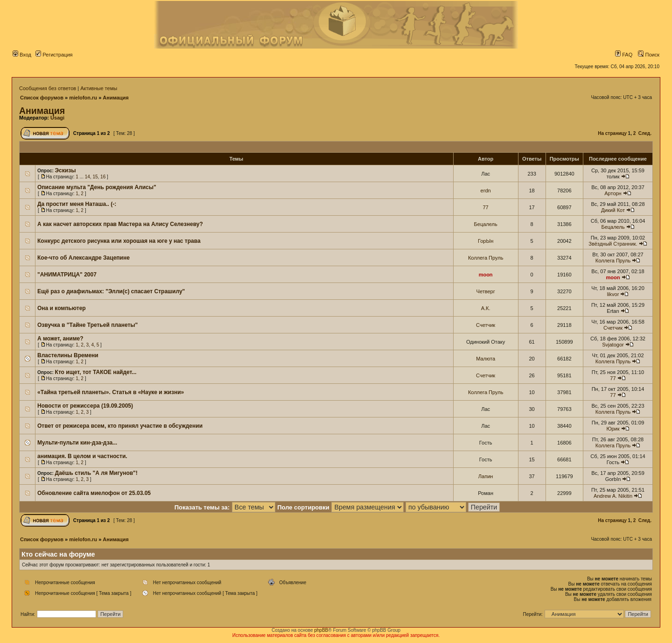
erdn (486, 191)
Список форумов (42, 98)
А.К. (486, 308)
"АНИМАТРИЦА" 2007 (67, 275)
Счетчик (486, 325)
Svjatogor (613, 345)
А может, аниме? (60, 339)
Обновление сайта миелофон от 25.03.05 (94, 493)
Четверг (486, 291)
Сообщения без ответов (48, 88)
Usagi (57, 118)
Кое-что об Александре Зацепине (84, 258)
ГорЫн (486, 241)
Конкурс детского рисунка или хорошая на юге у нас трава (119, 241)
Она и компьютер (62, 308)
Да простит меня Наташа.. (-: (77, 204)
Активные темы (99, 88)
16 (103, 177)
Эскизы (66, 170)
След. (645, 133)
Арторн (613, 193)
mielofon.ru (83, 98)
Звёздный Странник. (613, 244)
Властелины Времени (68, 355)
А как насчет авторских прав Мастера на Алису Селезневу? (120, 224)
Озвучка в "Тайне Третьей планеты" (87, 325)
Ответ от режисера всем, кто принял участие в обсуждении (120, 426)
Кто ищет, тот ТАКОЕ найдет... (96, 372)
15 (95, 177)
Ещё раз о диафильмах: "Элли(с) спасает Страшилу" (111, 291)
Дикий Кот (613, 210)
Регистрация (54, 55)
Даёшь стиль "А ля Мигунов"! (96, 473)
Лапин (486, 476)
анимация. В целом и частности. (82, 456)
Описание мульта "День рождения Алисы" (97, 187)
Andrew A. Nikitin (613, 496)
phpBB (321, 630)
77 (486, 207)
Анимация (115, 98)
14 (87, 177)
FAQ (624, 55)
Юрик (613, 429)
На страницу (612, 133)
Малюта (486, 359)
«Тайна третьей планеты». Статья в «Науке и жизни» (111, 392)
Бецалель (486, 224)
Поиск (649, 55)
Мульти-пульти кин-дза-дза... (77, 443)
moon (486, 275)
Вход (22, 55)
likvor (613, 294)
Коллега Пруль (486, 258)
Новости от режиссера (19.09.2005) (85, 406)
